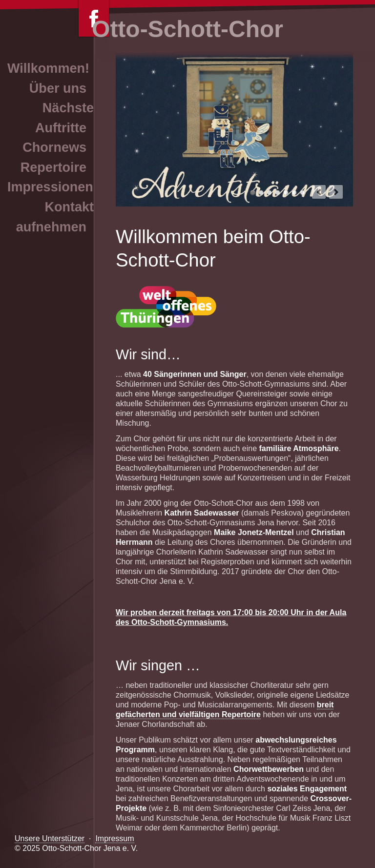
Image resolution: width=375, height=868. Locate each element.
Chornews (54, 147)
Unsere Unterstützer (50, 838)
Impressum (115, 838)
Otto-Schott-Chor (187, 29)
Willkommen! (48, 68)
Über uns (58, 88)
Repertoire (53, 167)
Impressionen (50, 187)
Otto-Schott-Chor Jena (294, 193)
